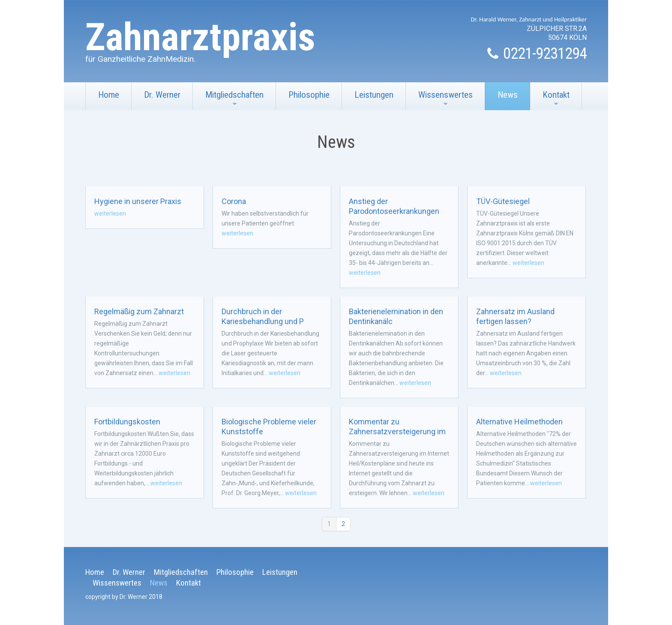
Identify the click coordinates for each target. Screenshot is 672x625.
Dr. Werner (162, 95)
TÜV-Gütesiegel (503, 201)
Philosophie (309, 95)
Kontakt (550, 100)
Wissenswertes (439, 100)
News (508, 95)
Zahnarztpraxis (200, 37)
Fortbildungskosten (127, 422)
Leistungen (374, 95)
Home (109, 95)
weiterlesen (110, 213)
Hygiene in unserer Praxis (138, 201)
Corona (234, 201)
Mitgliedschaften (228, 100)
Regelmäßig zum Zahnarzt (139, 311)
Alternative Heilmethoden (519, 422)
